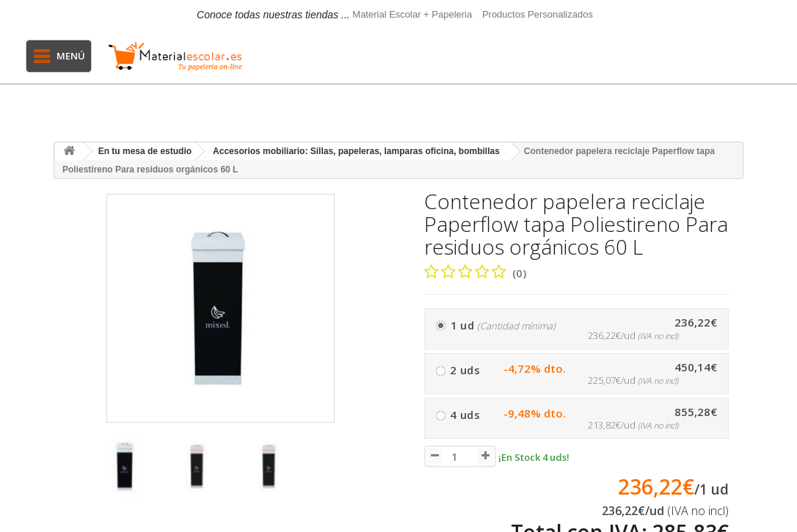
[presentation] (68, 474)
